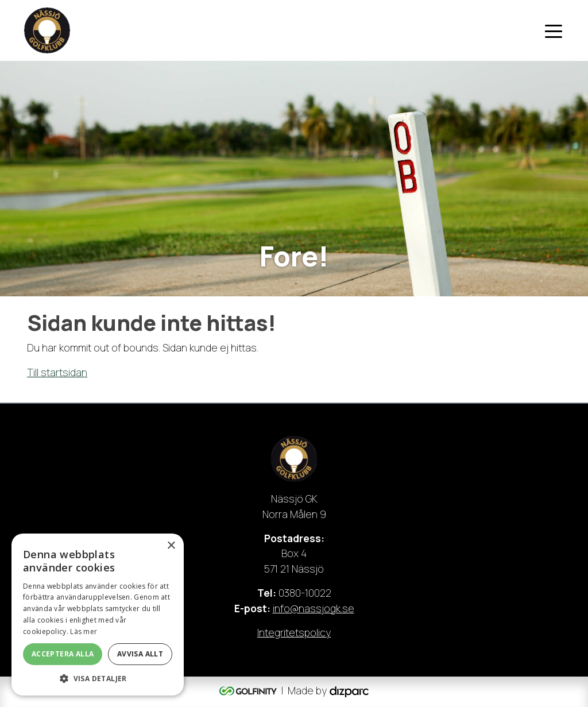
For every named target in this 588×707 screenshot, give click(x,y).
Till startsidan (57, 372)
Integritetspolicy (294, 632)
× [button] (171, 546)
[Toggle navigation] (554, 30)
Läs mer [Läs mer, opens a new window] (84, 631)
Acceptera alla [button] (63, 654)
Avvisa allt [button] (140, 654)
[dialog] (98, 615)
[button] (98, 678)
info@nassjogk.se (314, 608)
